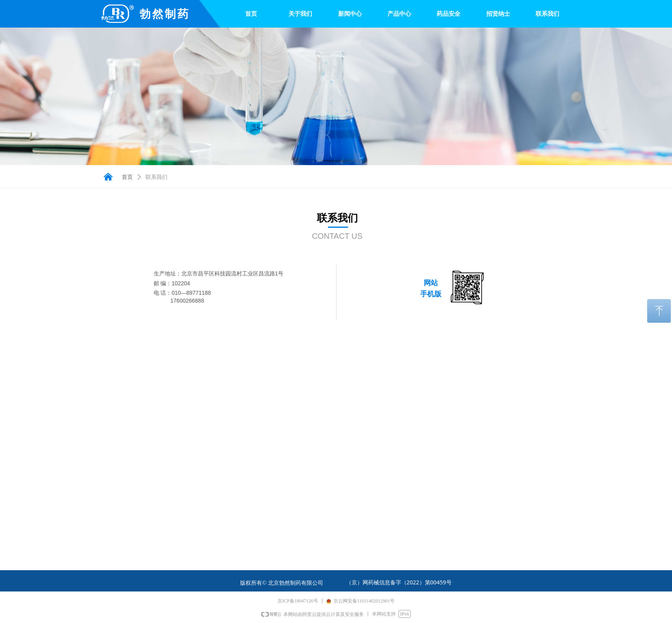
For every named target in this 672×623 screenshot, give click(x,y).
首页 (127, 177)
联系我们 (156, 177)
